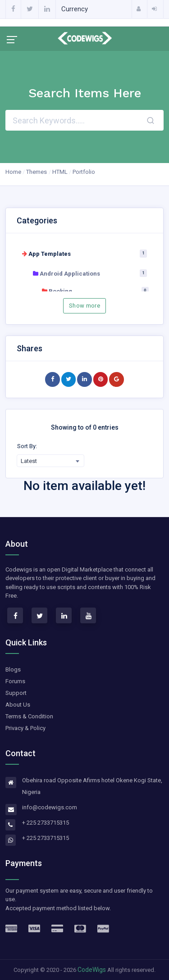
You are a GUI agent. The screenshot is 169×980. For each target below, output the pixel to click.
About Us (18, 705)
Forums (15, 681)
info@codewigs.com (50, 807)
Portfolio (84, 172)
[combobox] (50, 461)
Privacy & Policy (25, 728)
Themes (37, 172)
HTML (60, 172)
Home (13, 172)
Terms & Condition (29, 716)
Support (16, 693)
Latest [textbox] (29, 461)
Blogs (13, 669)
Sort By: (27, 446)
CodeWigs (92, 970)
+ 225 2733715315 (46, 823)
